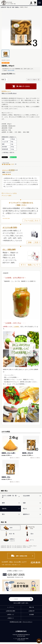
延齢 (25, 504)
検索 (32, 600)
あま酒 (23, 605)
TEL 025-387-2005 (6, 218)
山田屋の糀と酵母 (10, 613)
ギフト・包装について (30, 265)
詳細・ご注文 (33, 242)
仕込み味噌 (27, 496)
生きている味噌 (17, 605)
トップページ (10, 609)
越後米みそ (27, 516)
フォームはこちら (31, 220)
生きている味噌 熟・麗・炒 (10, 497)
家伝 (4, 516)
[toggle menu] (40, 3)
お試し (27, 605)
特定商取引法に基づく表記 (16, 624)
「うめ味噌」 (16, 327)
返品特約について (6, 91)
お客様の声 (32, 613)
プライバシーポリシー (27, 624)
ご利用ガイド (10, 620)
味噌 (13, 7)
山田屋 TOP (3, 7)
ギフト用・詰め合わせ (17, 548)
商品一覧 (9, 7)
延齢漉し (17, 7)
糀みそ (25, 510)
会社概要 (32, 616)
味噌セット (25, 548)
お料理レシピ (10, 616)
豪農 (4, 504)
